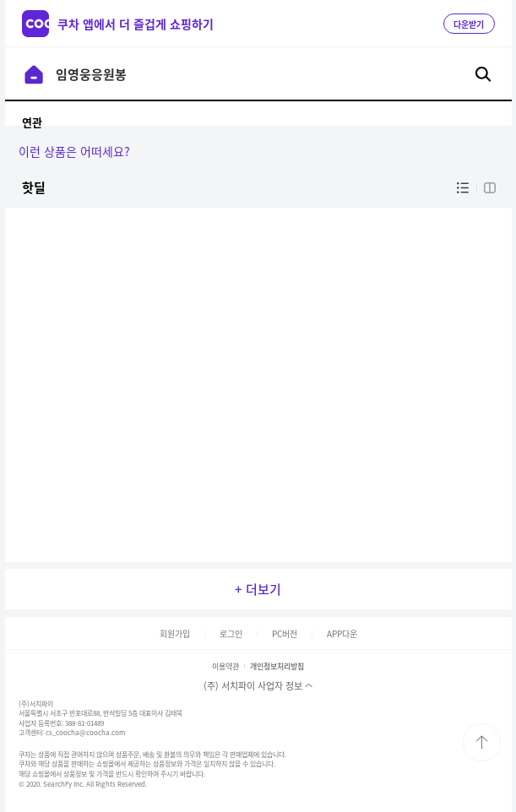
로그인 (231, 633)
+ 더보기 (258, 589)
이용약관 (225, 666)
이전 (34, 74)
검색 (483, 74)
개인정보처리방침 (277, 666)
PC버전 (285, 633)
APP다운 (342, 633)
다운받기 (469, 24)
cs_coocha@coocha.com (85, 733)
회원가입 (175, 633)
